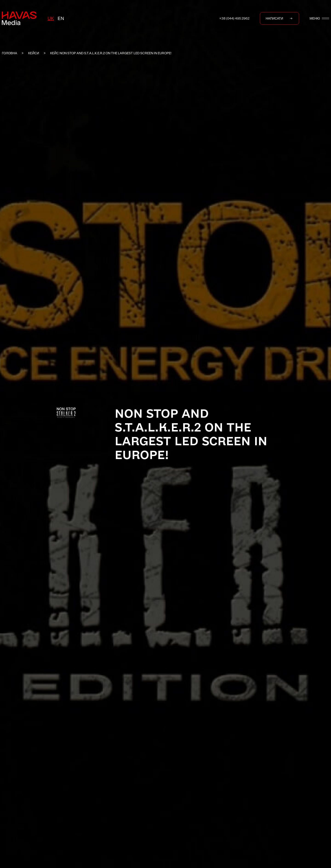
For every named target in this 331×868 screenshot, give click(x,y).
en (61, 18)
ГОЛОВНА (9, 53)
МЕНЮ (319, 18)
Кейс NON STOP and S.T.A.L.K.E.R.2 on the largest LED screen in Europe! (111, 53)
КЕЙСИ (34, 53)
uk (51, 18)
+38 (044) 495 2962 (234, 18)
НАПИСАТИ (280, 18)
